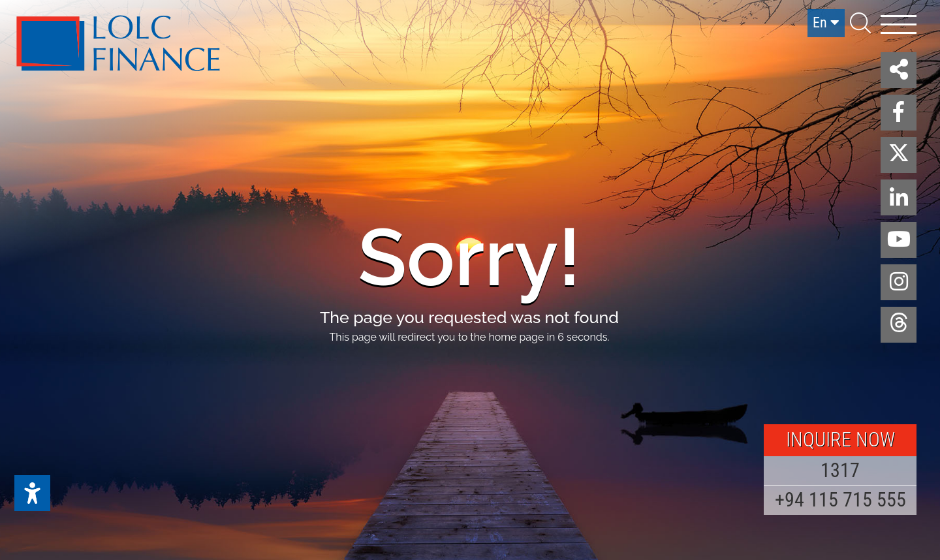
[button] (899, 70)
